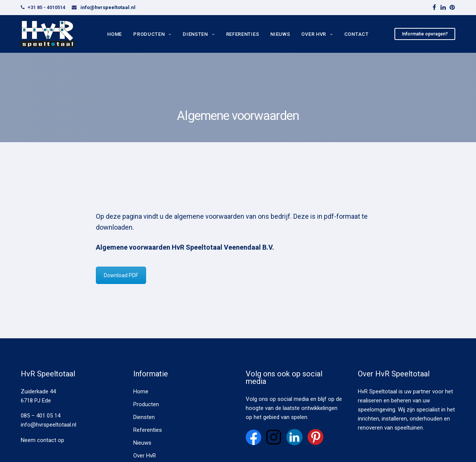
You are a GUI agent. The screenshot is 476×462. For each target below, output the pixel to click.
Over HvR (314, 34)
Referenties (243, 34)
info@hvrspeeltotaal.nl (108, 7)
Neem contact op (42, 440)
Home (115, 34)
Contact (357, 34)
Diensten (195, 34)
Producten (149, 34)
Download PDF (121, 275)
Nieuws (280, 34)
